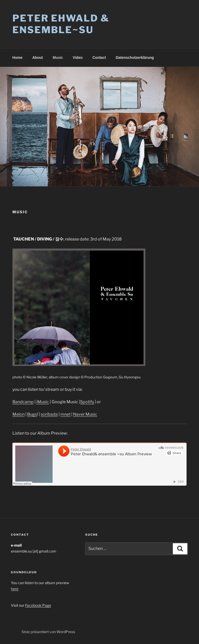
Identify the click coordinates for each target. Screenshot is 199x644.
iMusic (43, 402)
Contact (99, 58)
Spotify (87, 402)
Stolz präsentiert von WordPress (48, 632)
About (38, 58)
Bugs (32, 414)
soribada (49, 414)
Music (58, 58)
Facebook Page (38, 605)
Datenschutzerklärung (135, 58)
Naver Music (85, 414)
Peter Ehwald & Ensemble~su (61, 24)
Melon (19, 414)
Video (78, 58)
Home (17, 58)
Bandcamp (23, 402)
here (15, 589)
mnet (65, 414)
